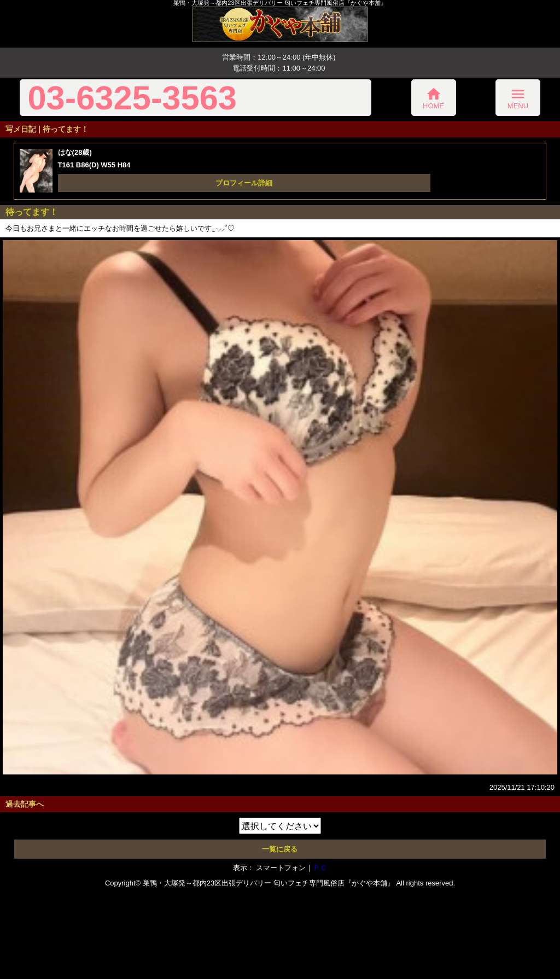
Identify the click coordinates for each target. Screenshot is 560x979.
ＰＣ (320, 868)
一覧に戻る (280, 849)
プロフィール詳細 (244, 183)
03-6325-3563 (132, 98)
